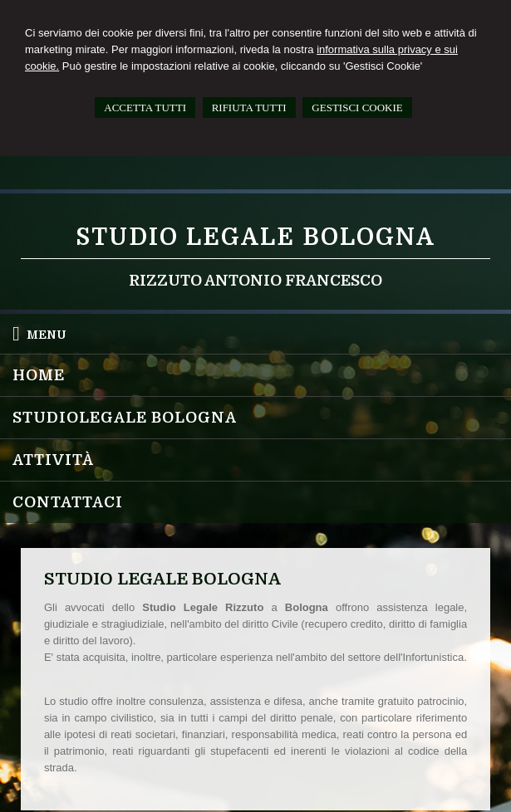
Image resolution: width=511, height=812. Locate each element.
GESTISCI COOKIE (357, 108)
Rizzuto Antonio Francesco (255, 281)
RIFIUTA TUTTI (249, 108)
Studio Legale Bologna (255, 237)
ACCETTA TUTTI (145, 108)
